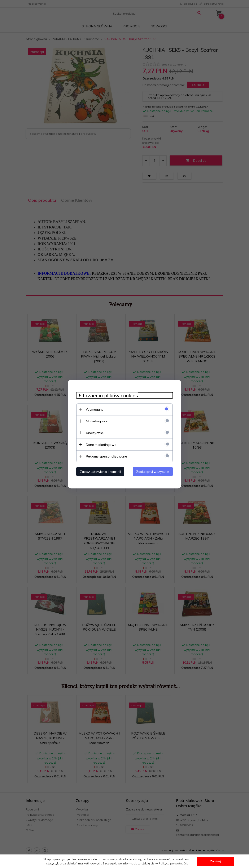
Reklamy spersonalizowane (106, 456)
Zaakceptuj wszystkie (153, 471)
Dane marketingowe (101, 444)
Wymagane (95, 409)
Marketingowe (97, 421)
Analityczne (95, 433)
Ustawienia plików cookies (107, 395)
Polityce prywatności (173, 863)
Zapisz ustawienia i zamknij (100, 471)
